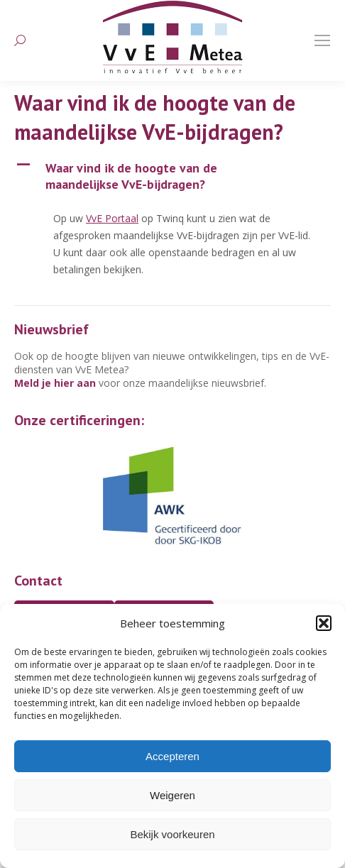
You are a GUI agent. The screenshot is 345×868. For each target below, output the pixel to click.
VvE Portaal (112, 218)
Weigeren (172, 795)
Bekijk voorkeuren (172, 834)
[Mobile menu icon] (322, 40)
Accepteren (172, 756)
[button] (324, 623)
